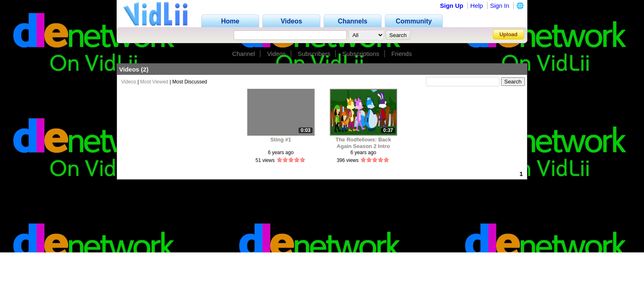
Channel (244, 54)
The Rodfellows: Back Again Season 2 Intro (363, 143)
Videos (276, 54)
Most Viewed (154, 82)
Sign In (500, 6)
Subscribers (314, 54)
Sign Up (452, 6)
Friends (402, 54)
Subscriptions (361, 54)
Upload (508, 34)
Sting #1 (281, 140)
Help (477, 6)
